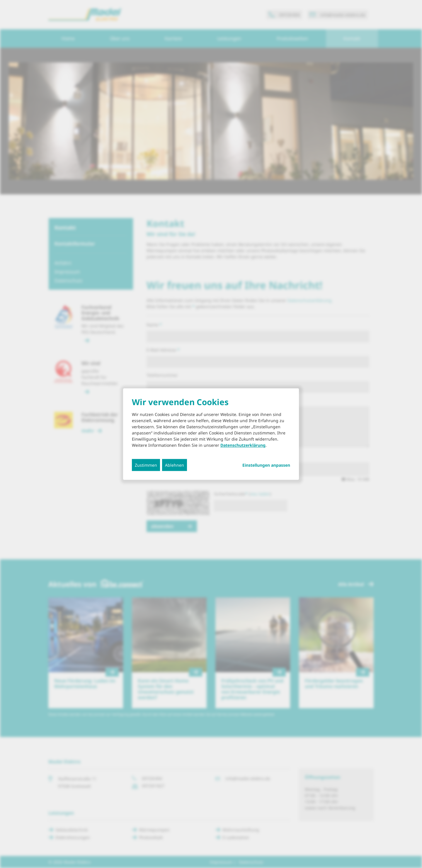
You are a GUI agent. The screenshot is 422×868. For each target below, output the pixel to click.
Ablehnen (175, 465)
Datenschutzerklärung (243, 445)
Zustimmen (146, 465)
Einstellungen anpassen (266, 465)
